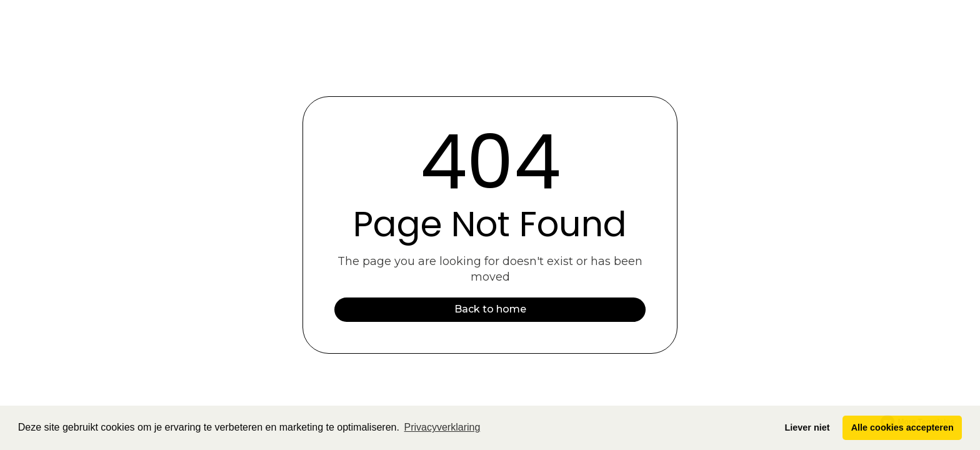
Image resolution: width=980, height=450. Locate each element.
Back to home (490, 309)
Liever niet (807, 427)
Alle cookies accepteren (902, 427)
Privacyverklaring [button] (442, 427)
